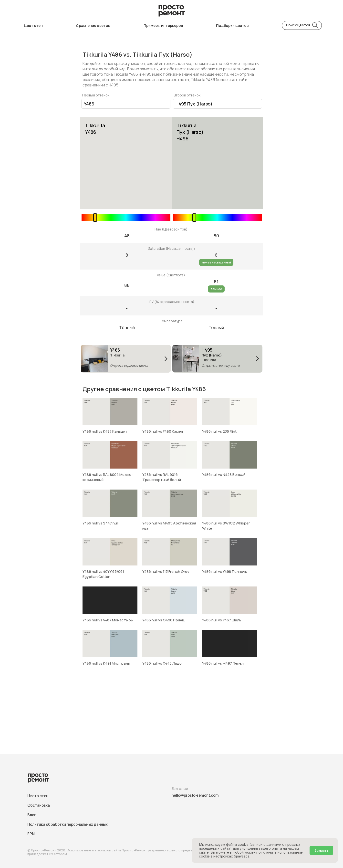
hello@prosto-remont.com (195, 795)
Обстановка (39, 805)
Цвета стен (38, 796)
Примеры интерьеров (163, 26)
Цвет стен (33, 26)
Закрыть (321, 850)
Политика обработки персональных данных (68, 824)
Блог (32, 815)
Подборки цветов (232, 26)
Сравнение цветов (93, 26)
